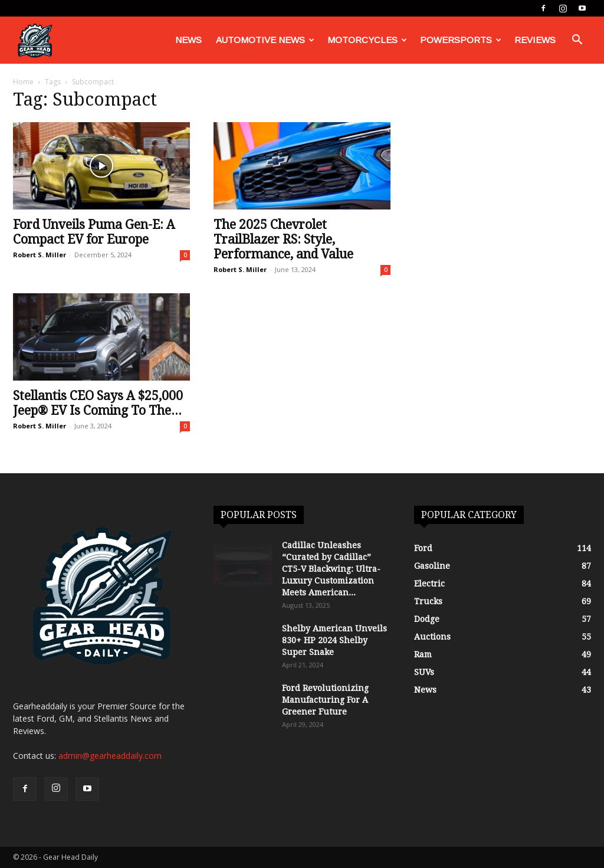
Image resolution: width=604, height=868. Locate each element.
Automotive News (265, 40)
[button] (577, 41)
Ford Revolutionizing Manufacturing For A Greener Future (325, 700)
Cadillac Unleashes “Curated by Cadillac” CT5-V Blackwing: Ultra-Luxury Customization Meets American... (331, 569)
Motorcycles (367, 40)
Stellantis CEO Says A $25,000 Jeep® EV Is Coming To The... (98, 403)
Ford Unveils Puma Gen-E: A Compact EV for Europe (94, 232)
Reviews (535, 40)
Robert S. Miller (40, 255)
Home (23, 82)
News (188, 40)
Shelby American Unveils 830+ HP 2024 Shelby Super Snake (334, 640)
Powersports (461, 40)
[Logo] (35, 40)
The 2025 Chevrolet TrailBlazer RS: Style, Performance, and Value (283, 239)
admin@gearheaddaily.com (110, 756)
